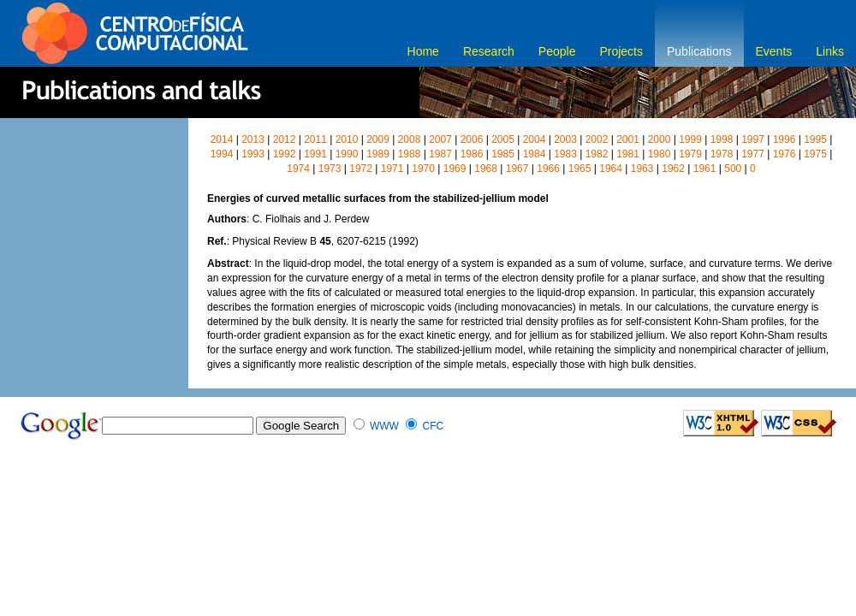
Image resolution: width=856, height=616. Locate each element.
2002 (597, 139)
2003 (565, 139)
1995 (815, 139)
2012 (285, 139)
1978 (722, 154)
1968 (486, 169)
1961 (705, 169)
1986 (472, 154)
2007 (440, 139)
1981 (628, 154)
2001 (628, 139)
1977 (753, 154)
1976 (785, 154)
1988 (410, 154)
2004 (535, 139)
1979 (690, 154)
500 (733, 169)
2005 (503, 139)
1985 (503, 154)
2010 (347, 139)
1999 (690, 139)
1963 (642, 169)
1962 (673, 169)
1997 (753, 139)
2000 (660, 139)
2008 (410, 139)
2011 (315, 139)
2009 (378, 139)
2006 (472, 139)
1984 (535, 154)
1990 (347, 154)
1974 (298, 169)
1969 (455, 169)
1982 (597, 154)
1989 (378, 154)
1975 (815, 154)
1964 (611, 169)
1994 (222, 154)
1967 (517, 169)
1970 (423, 169)
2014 (222, 139)
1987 (440, 154)
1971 (392, 169)
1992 (285, 154)
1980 (660, 154)
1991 (315, 154)
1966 (548, 169)
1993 (253, 154)
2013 (253, 139)
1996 (785, 139)
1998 (722, 139)
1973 (330, 169)
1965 (580, 169)
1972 (361, 169)
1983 (565, 154)
